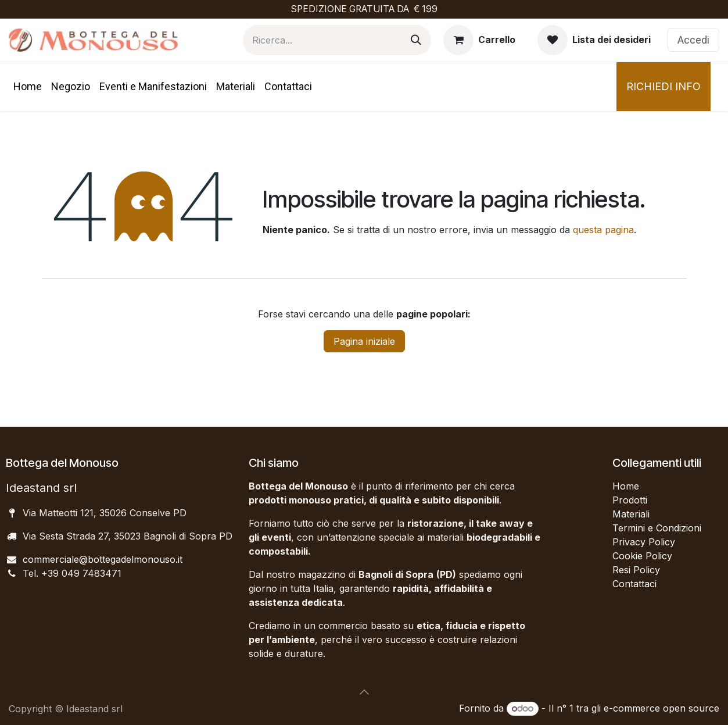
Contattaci (634, 584)
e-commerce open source (661, 708)
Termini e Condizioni (657, 528)
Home (626, 486)
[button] (364, 692)
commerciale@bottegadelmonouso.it (103, 559)
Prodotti (630, 500)
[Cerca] (416, 40)
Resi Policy (636, 570)
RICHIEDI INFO (664, 86)
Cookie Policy (642, 556)
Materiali (631, 514)
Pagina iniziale (364, 341)
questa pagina (603, 230)
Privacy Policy (644, 542)
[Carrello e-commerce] (479, 40)
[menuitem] (28, 86)
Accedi (693, 40)
